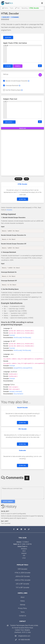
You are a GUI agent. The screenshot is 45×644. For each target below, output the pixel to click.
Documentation (18, 394)
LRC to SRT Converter (22, 584)
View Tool (22, 199)
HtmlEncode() (18, 338)
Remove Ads (23, 128)
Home (5, 8)
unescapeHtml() (27, 368)
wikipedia (9, 210)
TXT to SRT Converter (22, 588)
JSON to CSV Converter (23, 576)
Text (17, 8)
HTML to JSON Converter (23, 573)
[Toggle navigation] (42, 3)
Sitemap (23, 605)
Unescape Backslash (12, 85)
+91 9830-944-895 (22, 640)
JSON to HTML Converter (23, 580)
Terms (23, 612)
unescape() (19, 391)
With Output (9, 122)
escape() (12, 391)
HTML (26, 179)
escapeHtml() (18, 368)
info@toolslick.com (23, 636)
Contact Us (23, 616)
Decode (8, 66)
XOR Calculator (22, 569)
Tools (11, 8)
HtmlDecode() (27, 338)
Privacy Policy (22, 608)
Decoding (24, 8)
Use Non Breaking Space (13, 90)
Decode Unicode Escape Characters (17, 81)
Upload (8, 38)
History (23, 601)
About (23, 597)
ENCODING (18, 179)
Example (18, 66)
